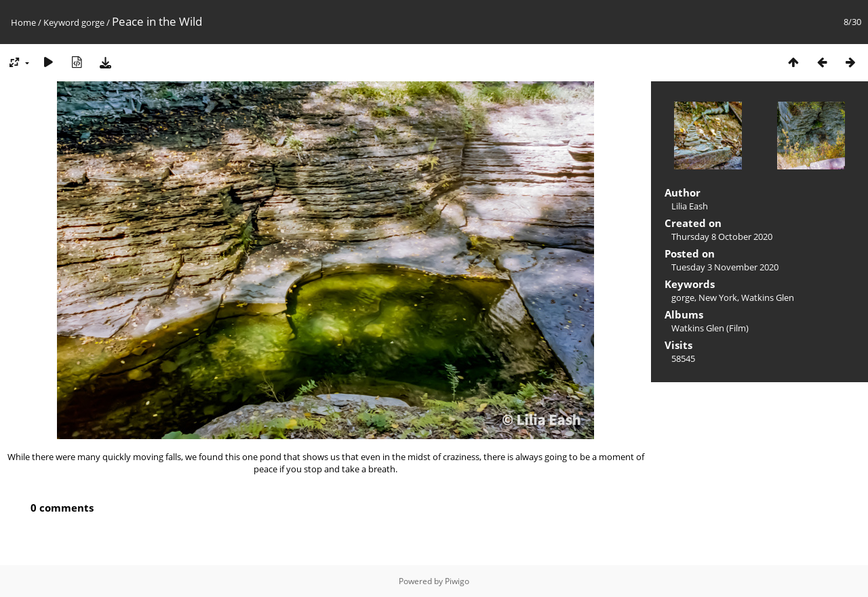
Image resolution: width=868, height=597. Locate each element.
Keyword (61, 22)
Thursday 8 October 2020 (722, 236)
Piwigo (457, 581)
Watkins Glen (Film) (710, 328)
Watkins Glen (768, 297)
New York (718, 297)
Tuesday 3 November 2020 (725, 267)
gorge (93, 22)
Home (23, 22)
